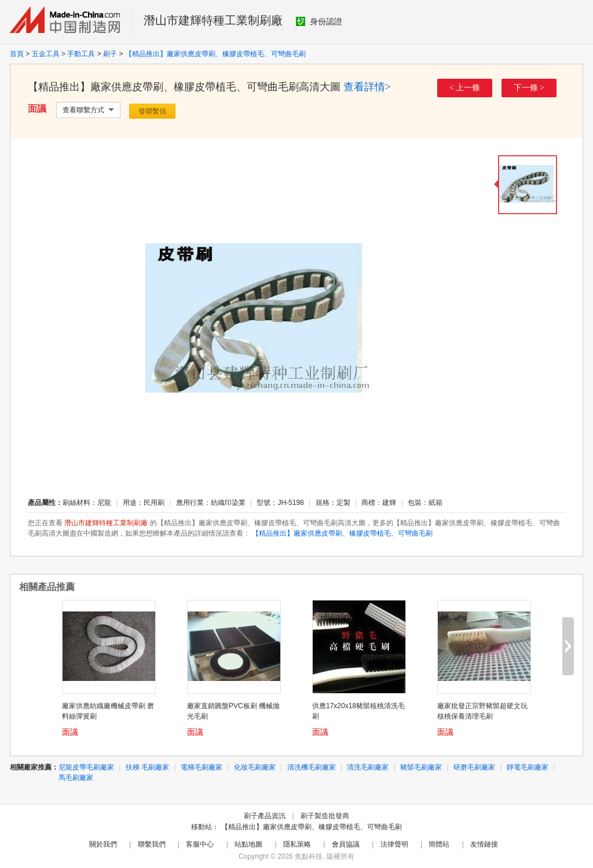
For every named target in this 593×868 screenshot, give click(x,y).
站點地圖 (248, 844)
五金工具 (46, 54)
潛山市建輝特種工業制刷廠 (213, 20)
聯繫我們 (152, 844)
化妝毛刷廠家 (255, 767)
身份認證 (319, 21)
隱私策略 (297, 844)
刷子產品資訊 (265, 816)
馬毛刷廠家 (76, 778)
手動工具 (81, 54)
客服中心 (200, 844)
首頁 (17, 54)
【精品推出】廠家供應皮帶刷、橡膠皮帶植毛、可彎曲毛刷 (215, 54)
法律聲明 (394, 844)
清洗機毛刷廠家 (312, 767)
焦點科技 (309, 856)
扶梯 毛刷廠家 (147, 767)
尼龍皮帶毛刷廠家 (86, 767)
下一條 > (529, 88)
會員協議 (346, 844)
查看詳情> (367, 87)
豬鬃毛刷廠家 (421, 767)
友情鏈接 (484, 844)
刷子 (110, 54)
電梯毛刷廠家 (202, 767)
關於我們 (103, 844)
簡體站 (439, 844)
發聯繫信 (152, 111)
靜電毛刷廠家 (528, 767)
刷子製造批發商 (325, 816)
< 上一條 (465, 88)
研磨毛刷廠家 (474, 767)
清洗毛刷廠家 (368, 767)
